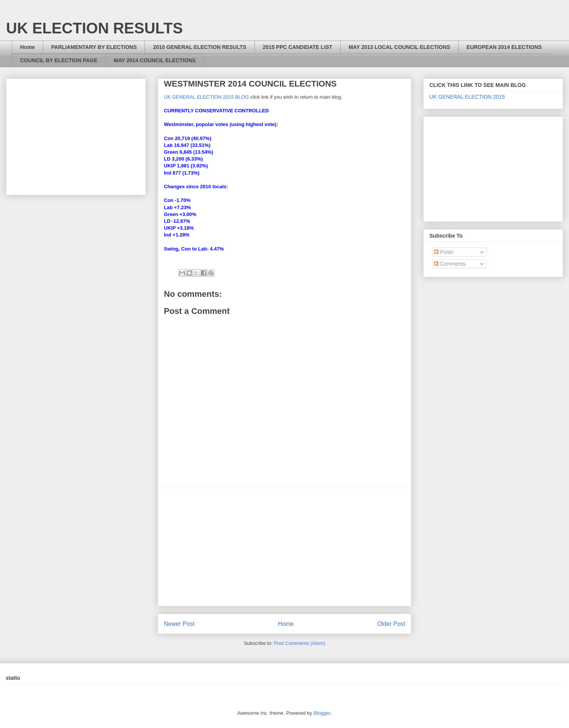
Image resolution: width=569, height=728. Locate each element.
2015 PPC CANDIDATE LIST (298, 47)
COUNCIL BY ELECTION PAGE (59, 60)
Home (28, 47)
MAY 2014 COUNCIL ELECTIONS (155, 60)
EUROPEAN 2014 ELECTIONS (504, 47)
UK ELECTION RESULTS (94, 28)
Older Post (391, 624)
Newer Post (179, 624)
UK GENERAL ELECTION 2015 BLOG (206, 97)
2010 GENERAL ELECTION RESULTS (200, 47)
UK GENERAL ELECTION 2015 (467, 97)
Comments (450, 264)
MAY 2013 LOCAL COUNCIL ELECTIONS (399, 47)
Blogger (322, 713)
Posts (444, 252)
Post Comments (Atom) (299, 643)
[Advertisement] (284, 547)
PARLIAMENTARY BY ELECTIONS (94, 47)
